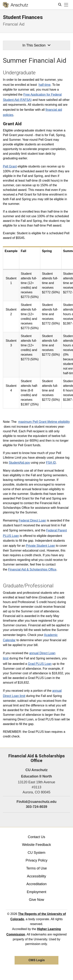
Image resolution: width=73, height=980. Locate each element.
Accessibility (36, 876)
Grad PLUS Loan (40, 664)
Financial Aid (14, 24)
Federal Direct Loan (32, 520)
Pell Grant (10, 166)
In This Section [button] (36, 45)
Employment (36, 892)
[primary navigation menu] (66, 5)
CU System (36, 853)
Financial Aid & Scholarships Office (32, 569)
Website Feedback (36, 845)
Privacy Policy (36, 860)
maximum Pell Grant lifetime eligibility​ (44, 422)
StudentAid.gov (19, 463)
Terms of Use (36, 868)
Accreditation (36, 884)
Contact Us (36, 837)
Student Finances (23, 17)
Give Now (36, 900)
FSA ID (51, 463)
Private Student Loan (40, 546)
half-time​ (44, 85)
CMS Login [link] (36, 960)
